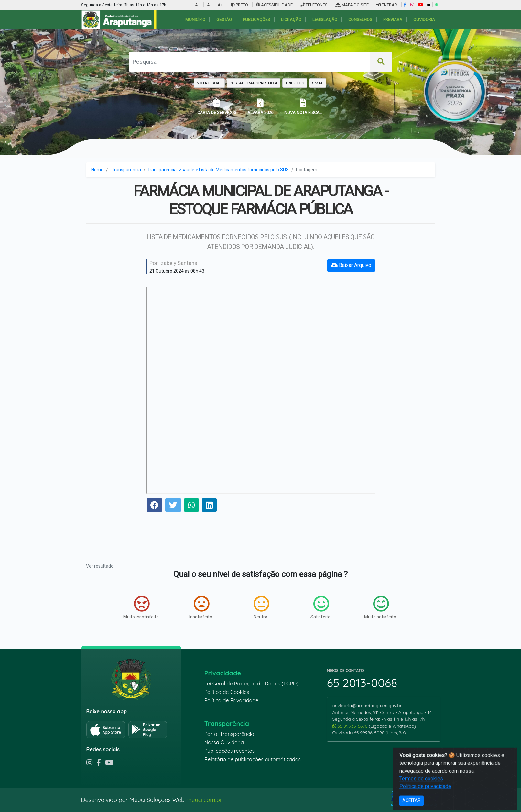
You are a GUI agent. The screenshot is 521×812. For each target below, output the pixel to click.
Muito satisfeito (380, 607)
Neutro (261, 607)
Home (97, 170)
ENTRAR (387, 5)
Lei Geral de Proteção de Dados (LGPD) (252, 684)
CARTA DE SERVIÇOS (217, 107)
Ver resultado (100, 566)
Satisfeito (320, 607)
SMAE (318, 83)
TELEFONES (314, 5)
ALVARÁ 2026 (260, 107)
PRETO (239, 5)
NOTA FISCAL (209, 83)
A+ (220, 5)
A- (197, 5)
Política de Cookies (227, 692)
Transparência (126, 170)
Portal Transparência (229, 734)
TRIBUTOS (295, 83)
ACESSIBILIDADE (275, 5)
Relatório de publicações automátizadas (253, 759)
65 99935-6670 (351, 726)
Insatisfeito (201, 607)
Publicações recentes (230, 751)
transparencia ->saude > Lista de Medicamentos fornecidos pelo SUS (218, 170)
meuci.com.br (204, 800)
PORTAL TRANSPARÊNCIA (254, 83)
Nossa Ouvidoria (224, 742)
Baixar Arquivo (351, 265)
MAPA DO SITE (352, 5)
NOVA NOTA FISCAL (303, 107)
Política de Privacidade (232, 700)
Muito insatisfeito (141, 607)
